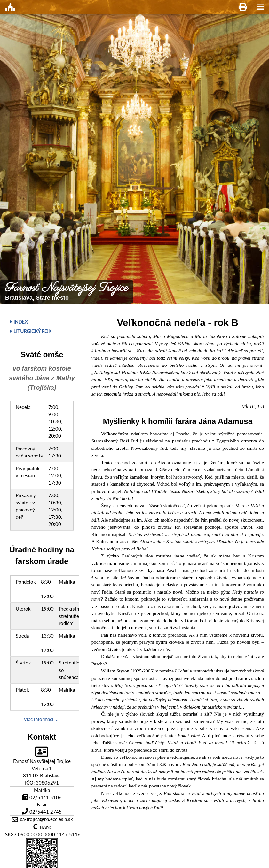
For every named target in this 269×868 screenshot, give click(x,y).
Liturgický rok (31, 331)
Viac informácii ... (42, 719)
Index (19, 322)
